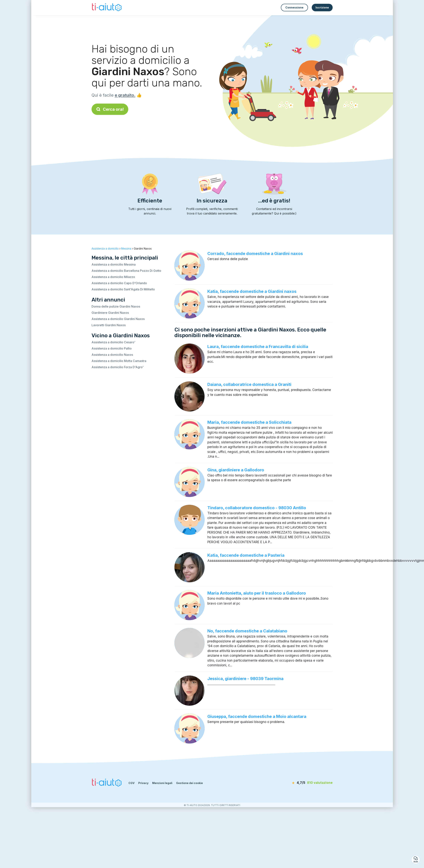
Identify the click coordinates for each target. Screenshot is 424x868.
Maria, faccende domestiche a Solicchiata (249, 422)
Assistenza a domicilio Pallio (112, 348)
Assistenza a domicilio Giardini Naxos (118, 319)
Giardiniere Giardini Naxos (110, 313)
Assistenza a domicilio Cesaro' (113, 342)
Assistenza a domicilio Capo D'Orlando (119, 283)
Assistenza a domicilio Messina (114, 264)
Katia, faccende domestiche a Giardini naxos (252, 291)
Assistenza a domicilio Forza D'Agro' (118, 367)
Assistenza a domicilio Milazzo (113, 277)
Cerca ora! (110, 109)
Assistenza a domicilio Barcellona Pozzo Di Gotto (126, 271)
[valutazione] (311, 783)
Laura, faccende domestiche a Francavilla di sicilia (258, 347)
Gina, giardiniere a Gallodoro (236, 470)
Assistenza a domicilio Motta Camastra (119, 361)
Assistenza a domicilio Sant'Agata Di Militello (123, 289)
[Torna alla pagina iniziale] (107, 8)
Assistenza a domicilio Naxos (112, 355)
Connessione (294, 7)
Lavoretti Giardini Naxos (109, 325)
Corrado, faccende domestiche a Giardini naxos (255, 253)
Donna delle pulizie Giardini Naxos (116, 306)
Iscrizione (322, 7)
